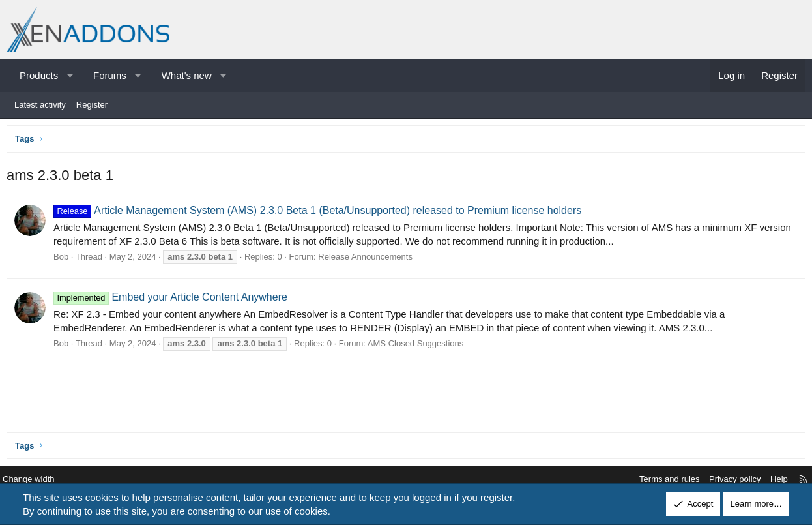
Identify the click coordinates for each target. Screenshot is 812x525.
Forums (110, 75)
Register (92, 105)
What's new (187, 75)
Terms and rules (660, 480)
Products (39, 75)
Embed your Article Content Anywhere (174, 300)
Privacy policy (725, 480)
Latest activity (40, 105)
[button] (70, 75)
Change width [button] (38, 480)
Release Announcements (369, 260)
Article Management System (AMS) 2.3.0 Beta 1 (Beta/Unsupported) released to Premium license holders (321, 214)
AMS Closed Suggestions (419, 347)
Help (769, 480)
